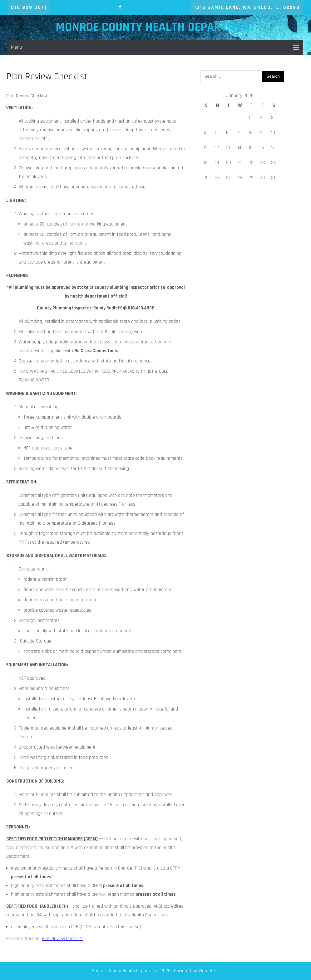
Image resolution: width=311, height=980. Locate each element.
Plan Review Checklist (62, 939)
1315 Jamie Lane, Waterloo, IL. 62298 (247, 7)
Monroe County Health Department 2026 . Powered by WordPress (155, 971)
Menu (16, 47)
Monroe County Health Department (155, 27)
